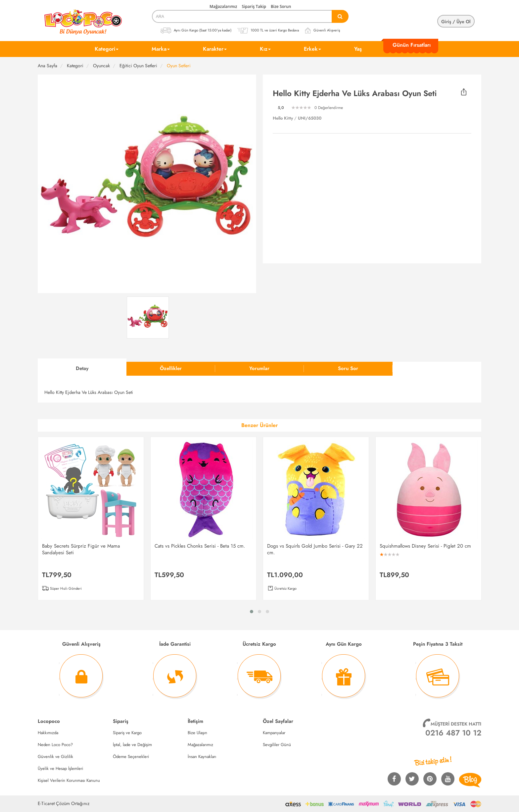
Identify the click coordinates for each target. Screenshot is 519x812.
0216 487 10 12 (453, 733)
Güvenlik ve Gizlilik (55, 757)
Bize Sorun (281, 6)
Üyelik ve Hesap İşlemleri (60, 768)
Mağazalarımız (223, 6)
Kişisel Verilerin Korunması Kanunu (69, 780)
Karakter (215, 49)
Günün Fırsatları (412, 45)
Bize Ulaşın (197, 733)
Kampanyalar (274, 733)
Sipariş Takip (254, 6)
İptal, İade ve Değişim (132, 745)
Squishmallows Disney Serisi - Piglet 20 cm (425, 546)
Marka (161, 49)
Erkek (312, 49)
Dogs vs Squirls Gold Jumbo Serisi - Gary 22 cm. (315, 549)
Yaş (358, 49)
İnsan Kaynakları (202, 757)
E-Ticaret (46, 803)
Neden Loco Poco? (55, 745)
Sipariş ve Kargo (127, 733)
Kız (265, 49)
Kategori (107, 49)
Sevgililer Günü (277, 745)
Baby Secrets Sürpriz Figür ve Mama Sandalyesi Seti (81, 549)
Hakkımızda (48, 733)
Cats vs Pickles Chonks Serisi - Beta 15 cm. (200, 546)
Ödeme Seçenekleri (131, 757)
